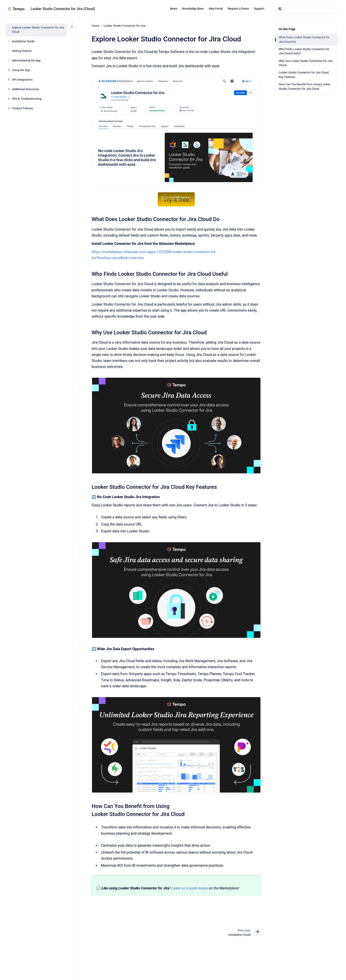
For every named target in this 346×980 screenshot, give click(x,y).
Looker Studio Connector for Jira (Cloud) (63, 9)
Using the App (21, 70)
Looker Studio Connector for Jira (124, 26)
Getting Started (22, 51)
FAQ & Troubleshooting (27, 99)
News (174, 9)
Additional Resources (26, 89)
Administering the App (26, 60)
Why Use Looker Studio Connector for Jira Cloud (306, 63)
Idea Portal (216, 9)
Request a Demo (238, 9)
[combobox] (306, 9)
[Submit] (280, 9)
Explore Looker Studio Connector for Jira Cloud (38, 30)
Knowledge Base (193, 9)
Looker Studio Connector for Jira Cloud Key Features (304, 75)
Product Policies (23, 108)
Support (259, 9)
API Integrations (22, 80)
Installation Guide (23, 41)
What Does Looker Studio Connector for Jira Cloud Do (304, 40)
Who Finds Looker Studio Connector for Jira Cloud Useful (304, 51)
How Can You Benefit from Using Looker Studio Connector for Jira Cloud (304, 86)
